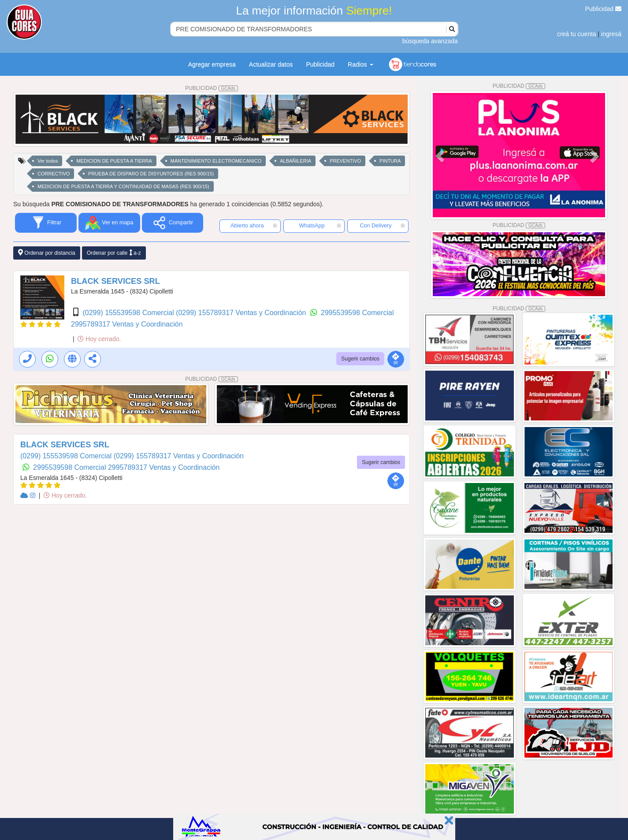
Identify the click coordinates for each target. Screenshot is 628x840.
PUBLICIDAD (212, 88)
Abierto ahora (254, 226)
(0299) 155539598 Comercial (129, 313)
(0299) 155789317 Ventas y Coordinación (242, 313)
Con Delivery (382, 226)
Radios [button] (360, 64)
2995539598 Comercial (357, 313)
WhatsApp (320, 226)
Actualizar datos (271, 64)
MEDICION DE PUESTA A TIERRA (114, 161)
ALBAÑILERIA (295, 161)
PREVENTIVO (345, 161)
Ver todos (48, 161)
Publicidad (604, 9)
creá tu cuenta (577, 34)
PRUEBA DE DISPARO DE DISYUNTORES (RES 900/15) (151, 174)
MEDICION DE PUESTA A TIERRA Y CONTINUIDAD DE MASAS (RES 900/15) (123, 186)
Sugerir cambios (360, 359)
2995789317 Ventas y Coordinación (127, 324)
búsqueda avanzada (430, 41)
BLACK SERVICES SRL (115, 281)
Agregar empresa (212, 64)
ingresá (611, 34)
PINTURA (390, 161)
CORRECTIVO (54, 174)
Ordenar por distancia (47, 253)
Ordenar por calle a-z (114, 253)
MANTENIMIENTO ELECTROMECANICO (216, 161)
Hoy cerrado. (99, 339)
